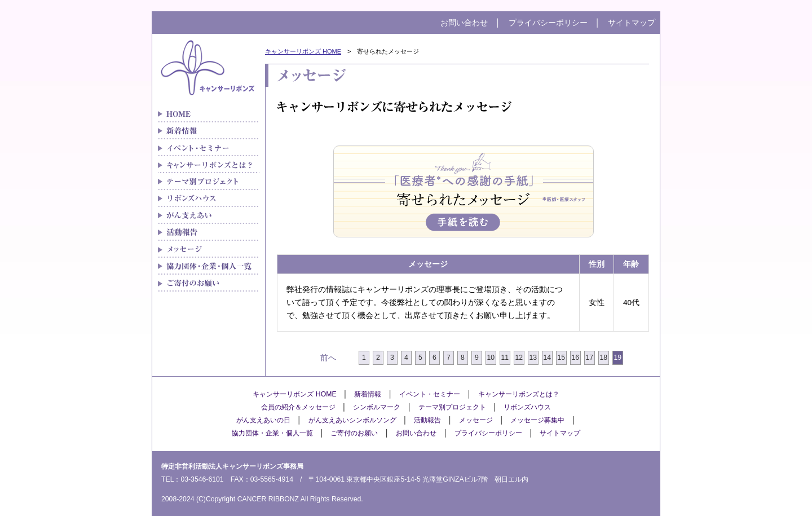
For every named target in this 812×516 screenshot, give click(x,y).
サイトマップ (632, 23)
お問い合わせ (464, 23)
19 (618, 358)
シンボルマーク (377, 407)
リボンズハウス (209, 199)
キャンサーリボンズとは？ (209, 165)
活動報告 (427, 420)
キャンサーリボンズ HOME (303, 51)
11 (505, 358)
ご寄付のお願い (209, 283)
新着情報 (209, 131)
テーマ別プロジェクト (209, 182)
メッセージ (209, 249)
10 (491, 358)
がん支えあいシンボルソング (352, 420)
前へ (328, 358)
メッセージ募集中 (537, 420)
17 (590, 358)
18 (604, 358)
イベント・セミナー (209, 148)
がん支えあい (209, 215)
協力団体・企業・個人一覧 (209, 266)
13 (533, 358)
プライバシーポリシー (548, 23)
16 (576, 358)
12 (519, 358)
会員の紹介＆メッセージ (298, 407)
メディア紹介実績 (209, 232)
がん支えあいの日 (263, 420)
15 (562, 358)
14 (548, 358)
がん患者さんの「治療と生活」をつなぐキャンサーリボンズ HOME (209, 114)
